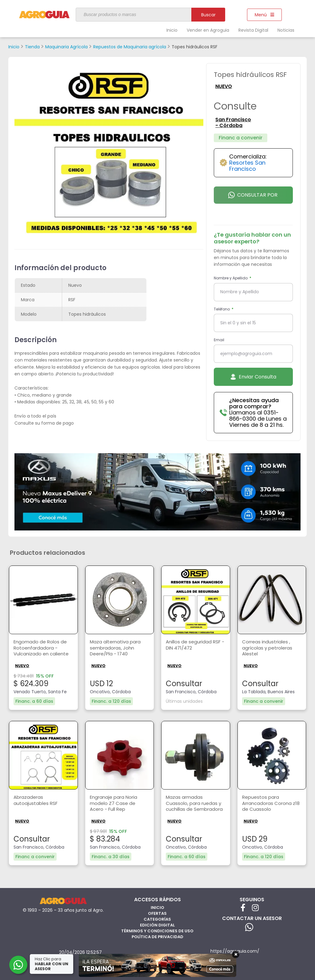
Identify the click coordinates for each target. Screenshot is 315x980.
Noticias (286, 30)
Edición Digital (157, 925)
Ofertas (157, 913)
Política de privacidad (157, 936)
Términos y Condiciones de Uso (157, 931)
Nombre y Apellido (231, 278)
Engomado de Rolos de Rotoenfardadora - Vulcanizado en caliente (42, 648)
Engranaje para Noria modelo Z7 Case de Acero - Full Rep (115, 804)
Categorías (157, 919)
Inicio (172, 30)
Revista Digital (253, 30)
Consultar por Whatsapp (253, 198)
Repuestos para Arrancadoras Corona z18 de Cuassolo (269, 804)
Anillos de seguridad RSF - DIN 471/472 (195, 645)
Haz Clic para (52, 964)
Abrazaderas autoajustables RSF (36, 801)
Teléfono (222, 309)
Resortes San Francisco (247, 166)
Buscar (208, 15)
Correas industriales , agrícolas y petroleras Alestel (269, 648)
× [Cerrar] (236, 954)
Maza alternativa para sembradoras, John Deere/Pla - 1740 (117, 648)
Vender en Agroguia (208, 30)
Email (219, 340)
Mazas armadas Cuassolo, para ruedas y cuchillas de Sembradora (195, 806)
